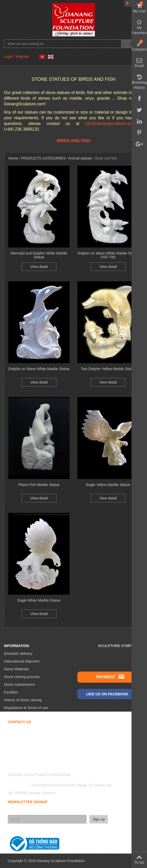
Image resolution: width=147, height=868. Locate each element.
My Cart (139, 8)
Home (13, 158)
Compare (139, 46)
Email (139, 63)
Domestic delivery (18, 654)
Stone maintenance (19, 684)
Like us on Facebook (110, 694)
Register (22, 57)
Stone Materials (16, 669)
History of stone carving (23, 700)
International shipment (22, 661)
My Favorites (139, 27)
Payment (110, 677)
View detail (39, 267)
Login (8, 57)
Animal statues (80, 158)
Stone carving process (22, 677)
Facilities (11, 692)
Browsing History (139, 82)
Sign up (99, 819)
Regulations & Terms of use (26, 708)
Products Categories (43, 158)
